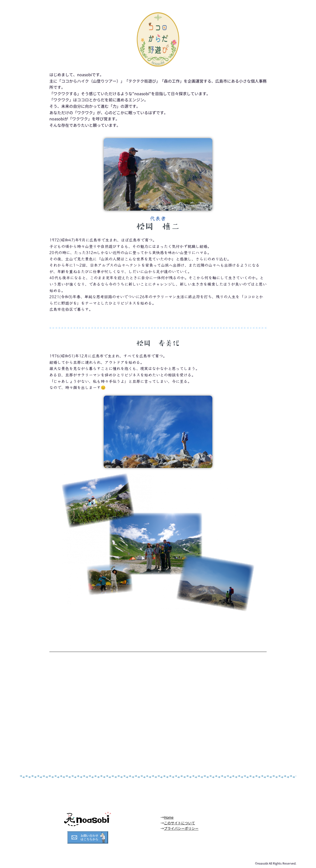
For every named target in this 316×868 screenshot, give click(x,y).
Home (169, 817)
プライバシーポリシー (181, 828)
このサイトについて (179, 823)
